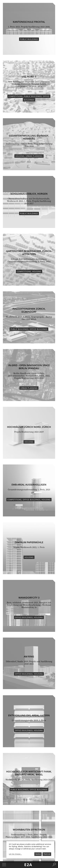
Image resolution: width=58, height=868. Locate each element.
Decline (38, 854)
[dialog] (30, 850)
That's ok (47, 854)
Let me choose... (15, 854)
